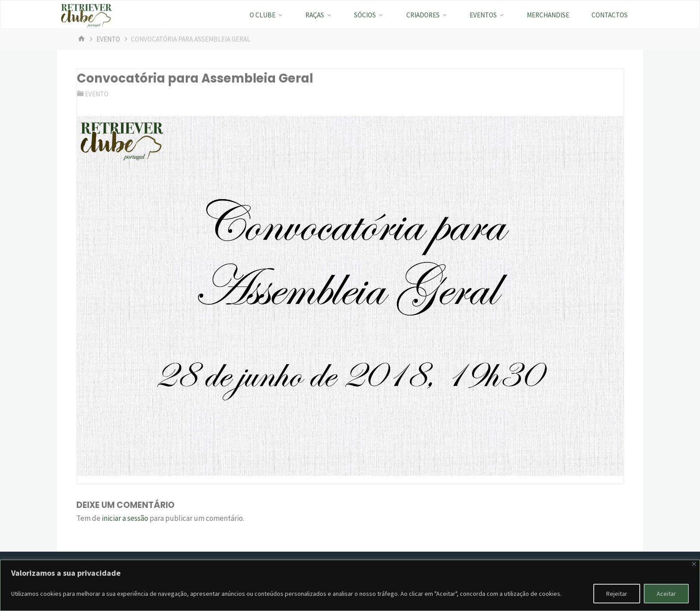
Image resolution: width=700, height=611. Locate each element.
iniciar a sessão (125, 518)
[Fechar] (694, 564)
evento (108, 39)
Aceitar (666, 594)
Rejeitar (617, 594)
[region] (350, 585)
